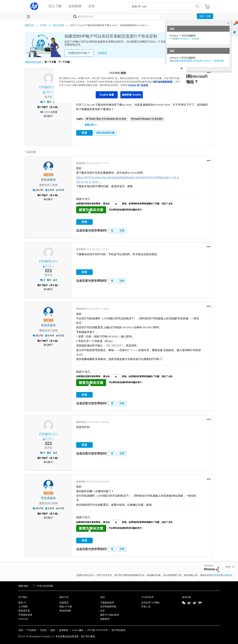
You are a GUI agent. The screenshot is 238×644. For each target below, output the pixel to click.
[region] (120, 84)
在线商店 (64, 602)
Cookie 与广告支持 (138, 85)
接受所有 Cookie (132, 95)
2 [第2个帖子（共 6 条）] (40, 195)
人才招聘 (23, 606)
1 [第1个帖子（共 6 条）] (40, 107)
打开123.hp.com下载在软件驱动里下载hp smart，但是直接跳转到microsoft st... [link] (109, 25)
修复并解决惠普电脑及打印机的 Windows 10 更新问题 (197, 61)
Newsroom (23, 618)
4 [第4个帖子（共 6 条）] (40, 340)
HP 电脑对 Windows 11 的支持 (184, 39)
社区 (102, 610)
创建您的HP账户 (79, 53)
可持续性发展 (25, 614)
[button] (209, 72)
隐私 (53, 629)
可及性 (43, 629)
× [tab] (228, 23)
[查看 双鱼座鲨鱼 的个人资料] (49, 179)
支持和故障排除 (108, 606)
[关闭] (182, 68)
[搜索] (116, 17)
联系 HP (22, 602)
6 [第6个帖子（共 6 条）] (40, 513)
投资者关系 (24, 610)
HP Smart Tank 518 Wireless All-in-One (106, 119)
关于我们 (23, 596)
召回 (21, 629)
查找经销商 (65, 610)
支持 (102, 596)
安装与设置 (58, 25)
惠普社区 (29, 25)
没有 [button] (122, 230)
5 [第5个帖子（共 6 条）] (40, 457)
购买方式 (64, 596)
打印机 (43, 25)
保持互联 (187, 596)
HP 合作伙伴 (147, 596)
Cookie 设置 (107, 95)
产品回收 (31, 629)
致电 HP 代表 (66, 606)
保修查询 (105, 618)
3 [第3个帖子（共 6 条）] (40, 285)
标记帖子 (48, 116)
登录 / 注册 (205, 16)
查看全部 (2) (91, 125)
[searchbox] (161, 6)
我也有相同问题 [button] (105, 133)
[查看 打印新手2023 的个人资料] (49, 87)
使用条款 (216, 575)
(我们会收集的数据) (163, 82)
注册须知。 (229, 575)
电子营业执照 (119, 629)
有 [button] (112, 230)
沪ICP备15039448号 (98, 629)
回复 (84, 133)
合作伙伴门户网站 (150, 602)
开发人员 (146, 606)
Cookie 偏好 (78, 629)
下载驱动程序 (107, 602)
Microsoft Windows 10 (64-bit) (147, 119)
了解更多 (102, 53)
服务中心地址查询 (109, 614)
